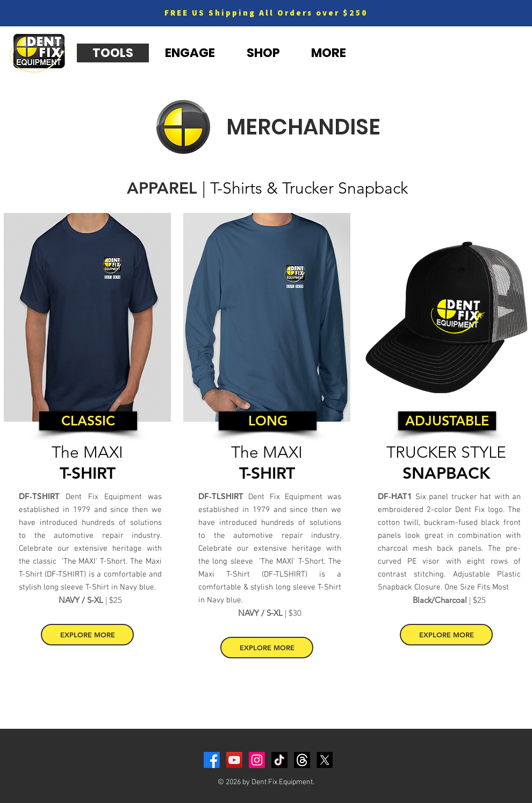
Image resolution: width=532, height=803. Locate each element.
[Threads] (302, 760)
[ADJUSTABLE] (447, 421)
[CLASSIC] (88, 421)
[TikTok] (279, 760)
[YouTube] (234, 760)
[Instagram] (257, 760)
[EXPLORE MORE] (87, 635)
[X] (325, 760)
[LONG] (268, 421)
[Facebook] (212, 760)
